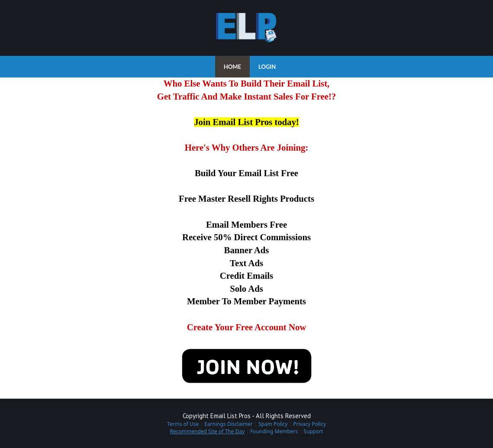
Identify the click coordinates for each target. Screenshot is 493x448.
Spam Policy (273, 424)
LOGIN (267, 67)
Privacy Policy (309, 424)
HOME (232, 67)
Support (313, 431)
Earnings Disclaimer (229, 424)
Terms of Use (183, 424)
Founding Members (274, 431)
